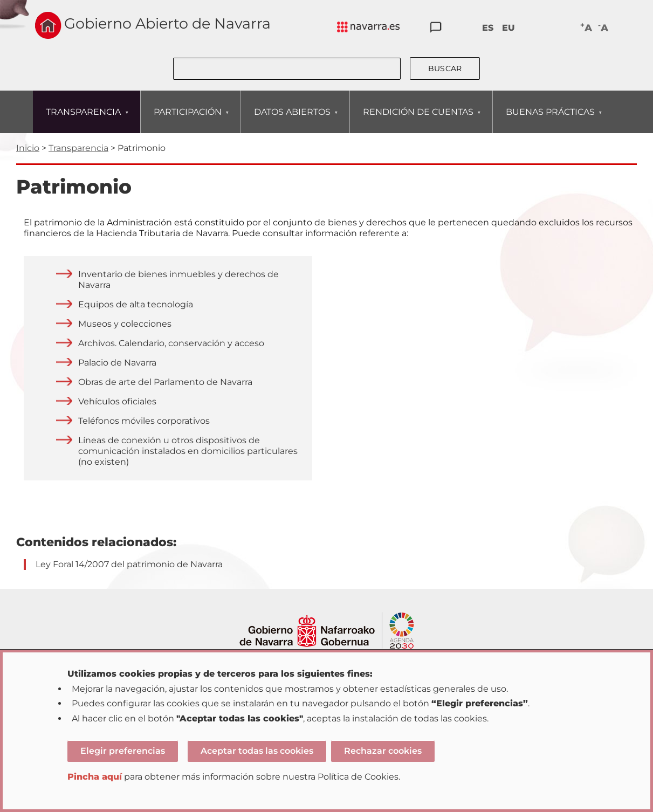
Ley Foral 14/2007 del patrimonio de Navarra (129, 564)
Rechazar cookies (383, 751)
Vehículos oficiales (117, 401)
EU (508, 28)
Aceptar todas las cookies (257, 751)
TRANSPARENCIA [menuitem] (83, 120)
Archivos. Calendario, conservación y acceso (171, 343)
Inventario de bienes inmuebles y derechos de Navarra (178, 280)
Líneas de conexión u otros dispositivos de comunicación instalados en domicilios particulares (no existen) (188, 451)
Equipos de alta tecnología (136, 304)
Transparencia (78, 148)
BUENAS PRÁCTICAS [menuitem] (550, 120)
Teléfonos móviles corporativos (144, 421)
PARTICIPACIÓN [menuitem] (187, 120)
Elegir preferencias (123, 751)
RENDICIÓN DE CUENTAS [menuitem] (418, 120)
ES (488, 28)
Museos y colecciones (125, 324)
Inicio (28, 148)
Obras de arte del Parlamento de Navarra (165, 382)
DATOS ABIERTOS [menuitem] (292, 120)
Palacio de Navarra (117, 363)
